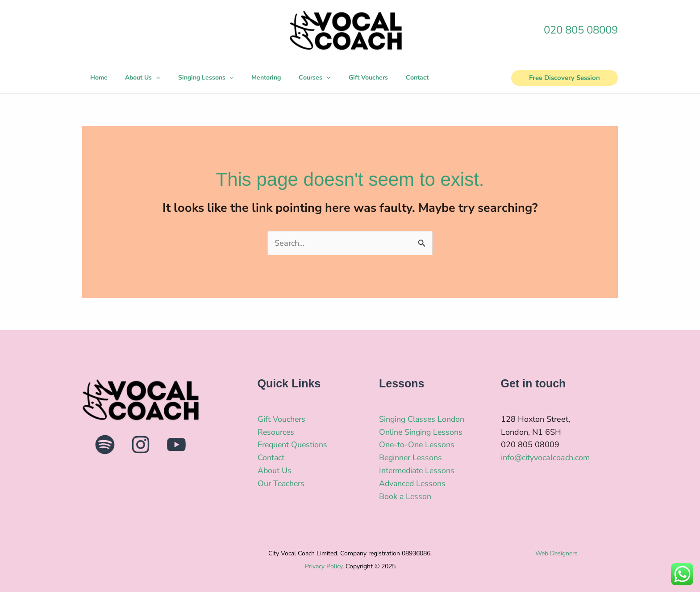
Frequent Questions (293, 445)
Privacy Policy (324, 566)
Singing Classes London (423, 419)
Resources (276, 432)
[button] (565, 78)
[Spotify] (105, 445)
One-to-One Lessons (417, 445)
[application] (153, 78)
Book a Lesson (406, 496)
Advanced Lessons (413, 483)
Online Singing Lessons (422, 432)
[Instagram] (141, 445)
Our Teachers (282, 483)
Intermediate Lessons (418, 470)
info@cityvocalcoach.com (545, 458)
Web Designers (556, 553)
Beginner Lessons (411, 458)
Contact (271, 458)
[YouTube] (176, 445)
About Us (275, 470)
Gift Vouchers (282, 419)
